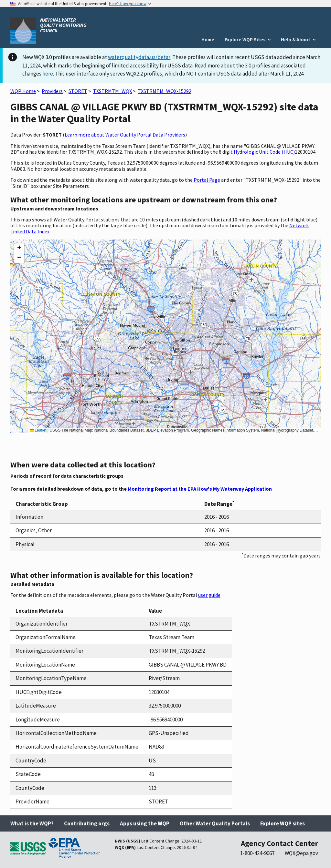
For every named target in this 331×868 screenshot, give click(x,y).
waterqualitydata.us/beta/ (139, 57)
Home (208, 40)
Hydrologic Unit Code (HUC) (264, 152)
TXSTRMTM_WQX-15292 (165, 91)
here (48, 74)
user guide (209, 595)
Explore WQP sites (283, 823)
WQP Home (23, 91)
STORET (78, 91)
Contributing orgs (87, 823)
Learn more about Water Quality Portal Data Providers (125, 135)
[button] (19, 248)
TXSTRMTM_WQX (112, 91)
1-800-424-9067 (257, 853)
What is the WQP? (32, 823)
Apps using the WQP (145, 823)
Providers (52, 91)
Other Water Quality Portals (215, 823)
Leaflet (38, 430)
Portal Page (207, 180)
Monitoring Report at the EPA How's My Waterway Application (200, 489)
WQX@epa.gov (301, 853)
